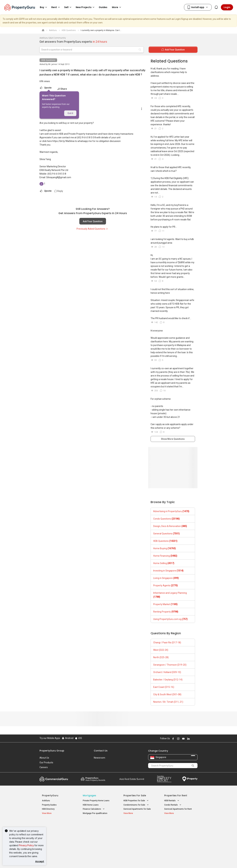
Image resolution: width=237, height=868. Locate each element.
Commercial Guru (54, 779)
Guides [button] (103, 7)
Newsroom (99, 758)
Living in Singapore (166, 578)
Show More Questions (173, 439)
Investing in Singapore (168, 571)
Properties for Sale (135, 795)
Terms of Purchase (116, 860)
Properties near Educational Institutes (137, 826)
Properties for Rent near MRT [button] (98, 837)
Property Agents (165, 585)
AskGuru (46, 801)
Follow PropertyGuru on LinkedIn (188, 739)
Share (62, 89)
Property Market (165, 604)
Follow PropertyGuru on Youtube (183, 739)
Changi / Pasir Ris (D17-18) (167, 643)
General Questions (166, 534)
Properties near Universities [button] (138, 833)
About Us (44, 758)
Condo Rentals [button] (173, 805)
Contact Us (101, 751)
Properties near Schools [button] (137, 837)
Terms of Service (75, 860)
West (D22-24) (161, 650)
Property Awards (93, 779)
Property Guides (49, 805)
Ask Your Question (93, 221)
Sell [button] (68, 7)
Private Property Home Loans (96, 801)
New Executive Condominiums (56, 833)
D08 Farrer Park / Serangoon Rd (179, 841)
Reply (59, 191)
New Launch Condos (51, 829)
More (117, 7)
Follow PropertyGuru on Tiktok (196, 739)
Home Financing (165, 556)
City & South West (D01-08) (167, 694)
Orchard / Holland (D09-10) (167, 672)
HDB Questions (48, 60)
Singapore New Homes (56, 824)
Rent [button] (56, 7)
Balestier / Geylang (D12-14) (168, 680)
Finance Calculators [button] (94, 809)
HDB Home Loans (91, 805)
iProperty (190, 779)
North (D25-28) (161, 657)
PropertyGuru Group (52, 751)
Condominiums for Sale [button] (136, 805)
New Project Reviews (52, 838)
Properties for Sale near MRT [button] (98, 833)
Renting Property (166, 612)
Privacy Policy (26, 845)
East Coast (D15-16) (164, 687)
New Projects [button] (86, 7)
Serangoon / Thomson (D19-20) (170, 665)
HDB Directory (48, 809)
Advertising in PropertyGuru (171, 511)
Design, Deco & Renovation (170, 526)
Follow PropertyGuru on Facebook (173, 739)
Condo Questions (166, 519)
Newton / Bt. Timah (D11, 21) (168, 702)
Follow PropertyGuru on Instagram (178, 739)
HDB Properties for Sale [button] (136, 801)
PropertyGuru (50, 795)
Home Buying (165, 548)
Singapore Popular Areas (179, 824)
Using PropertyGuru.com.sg (170, 619)
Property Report (164, 779)
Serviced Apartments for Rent (178, 809)
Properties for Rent (176, 795)
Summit (132, 779)
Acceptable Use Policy (51, 860)
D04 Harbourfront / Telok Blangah (179, 829)
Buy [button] (44, 7)
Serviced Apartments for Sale (137, 809)
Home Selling (164, 563)
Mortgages (89, 795)
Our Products (46, 763)
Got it (70, 113)
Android (67, 738)
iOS (78, 738)
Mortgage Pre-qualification (95, 813)
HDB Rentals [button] (172, 801)
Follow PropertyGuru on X (192, 739)
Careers (44, 767)
